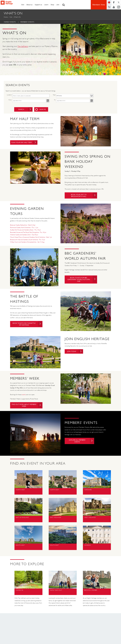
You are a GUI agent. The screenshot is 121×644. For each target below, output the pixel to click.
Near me (42, 109)
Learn (47, 5)
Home (6, 17)
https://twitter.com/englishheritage (119, 2)
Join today (76, 352)
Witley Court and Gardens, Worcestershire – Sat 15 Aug (27, 243)
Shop (53, 5)
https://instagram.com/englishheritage (119, 7)
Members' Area (99, 5)
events (24, 395)
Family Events (10, 22)
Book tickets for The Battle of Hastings (28, 325)
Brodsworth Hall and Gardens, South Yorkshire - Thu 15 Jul (28, 240)
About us (30, 5)
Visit (24, 5)
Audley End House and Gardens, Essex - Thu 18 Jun (25, 231)
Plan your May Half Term (26, 143)
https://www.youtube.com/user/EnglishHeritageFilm (114, 7)
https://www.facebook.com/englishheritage (114, 2)
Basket (109, 7)
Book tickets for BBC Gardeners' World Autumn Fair (82, 280)
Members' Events (27, 22)
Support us (39, 5)
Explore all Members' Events (81, 442)
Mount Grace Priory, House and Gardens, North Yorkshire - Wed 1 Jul (31, 238)
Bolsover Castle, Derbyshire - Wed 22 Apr (23, 226)
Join (59, 5)
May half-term (23, 46)
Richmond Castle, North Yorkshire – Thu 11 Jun (24, 228)
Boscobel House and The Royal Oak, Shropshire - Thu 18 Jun (28, 233)
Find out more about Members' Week (28, 406)
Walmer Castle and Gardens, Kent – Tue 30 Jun (24, 235)
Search (65, 5)
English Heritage (10, 4)
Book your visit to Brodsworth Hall (84, 196)
